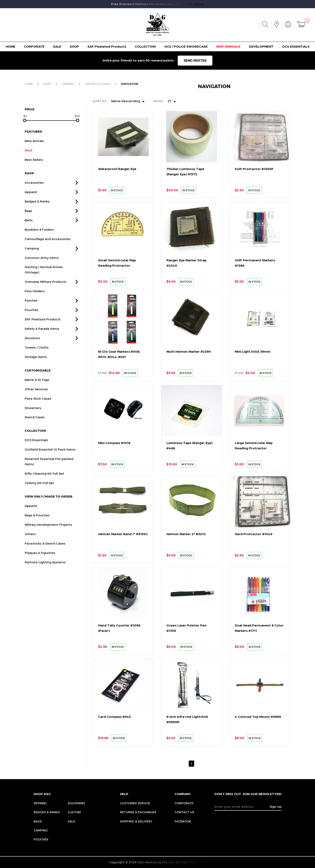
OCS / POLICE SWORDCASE (186, 46)
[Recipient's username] (242, 806)
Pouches (41, 839)
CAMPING (68, 84)
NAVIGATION (130, 84)
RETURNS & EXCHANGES (138, 812)
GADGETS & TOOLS (98, 84)
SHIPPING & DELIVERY (136, 821)
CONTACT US (184, 812)
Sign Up (276, 806)
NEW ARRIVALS (228, 46)
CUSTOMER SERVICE (135, 803)
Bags (38, 821)
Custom (74, 812)
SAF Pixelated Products (107, 46)
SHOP (74, 46)
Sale (71, 821)
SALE (57, 46)
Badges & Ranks (47, 812)
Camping (41, 830)
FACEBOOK (183, 821)
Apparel (40, 803)
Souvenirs (76, 803)
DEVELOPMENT (261, 46)
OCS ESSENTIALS (296, 46)
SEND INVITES (195, 61)
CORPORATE (34, 46)
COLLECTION (145, 46)
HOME (11, 46)
